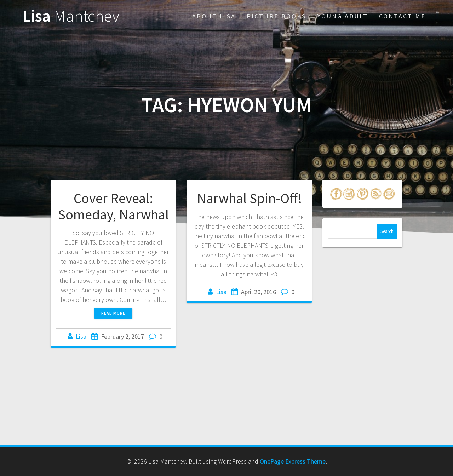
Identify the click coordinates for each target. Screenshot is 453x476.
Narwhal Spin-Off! (249, 198)
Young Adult (343, 16)
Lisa (71, 16)
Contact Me (402, 16)
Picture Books (276, 16)
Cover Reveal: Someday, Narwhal (113, 206)
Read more (113, 313)
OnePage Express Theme (293, 461)
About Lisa (214, 16)
